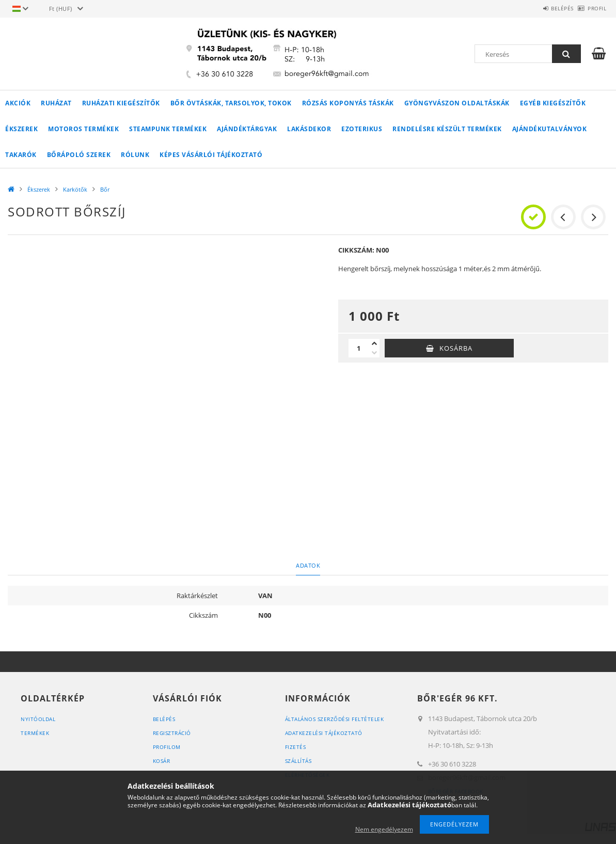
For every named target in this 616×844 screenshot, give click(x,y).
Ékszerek (21, 129)
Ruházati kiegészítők (121, 103)
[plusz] (374, 343)
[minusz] (374, 353)
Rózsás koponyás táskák (348, 103)
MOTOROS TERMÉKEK (83, 129)
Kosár (163, 761)
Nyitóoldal (40, 719)
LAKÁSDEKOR (309, 129)
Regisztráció (174, 733)
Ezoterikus (362, 129)
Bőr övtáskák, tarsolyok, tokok (231, 103)
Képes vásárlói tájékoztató (211, 155)
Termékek (36, 733)
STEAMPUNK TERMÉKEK (168, 129)
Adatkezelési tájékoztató (327, 733)
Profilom (169, 747)
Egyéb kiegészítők (553, 103)
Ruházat (56, 103)
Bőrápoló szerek (79, 155)
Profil (591, 8)
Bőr (105, 189)
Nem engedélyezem (384, 829)
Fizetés (296, 747)
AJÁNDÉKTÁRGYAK (247, 129)
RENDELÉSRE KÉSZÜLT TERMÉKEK (447, 129)
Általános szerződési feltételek (339, 719)
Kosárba (456, 348)
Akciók (18, 103)
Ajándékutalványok (550, 129)
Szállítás (300, 761)
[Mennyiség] (359, 348)
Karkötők (75, 189)
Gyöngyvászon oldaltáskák (457, 103)
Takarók (21, 155)
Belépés (545, 8)
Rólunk (135, 155)
